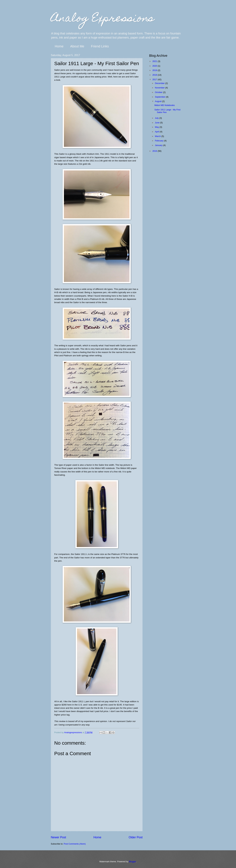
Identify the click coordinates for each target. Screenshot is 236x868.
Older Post (136, 837)
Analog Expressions (103, 19)
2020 (155, 66)
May (157, 127)
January (159, 145)
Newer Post (58, 837)
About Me (77, 46)
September (160, 97)
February (159, 141)
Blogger (133, 862)
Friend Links (100, 46)
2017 (155, 79)
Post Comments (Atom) (75, 844)
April (157, 132)
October (159, 92)
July (157, 118)
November (160, 88)
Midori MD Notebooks (165, 105)
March (158, 136)
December (160, 83)
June (157, 123)
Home (59, 46)
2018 (155, 75)
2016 (155, 151)
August (158, 101)
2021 (155, 61)
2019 (155, 70)
